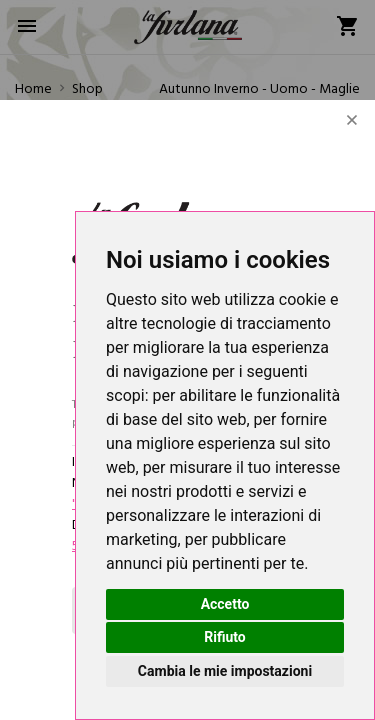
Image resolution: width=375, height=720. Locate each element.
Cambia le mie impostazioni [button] (225, 671)
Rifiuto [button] (225, 637)
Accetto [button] (225, 604)
